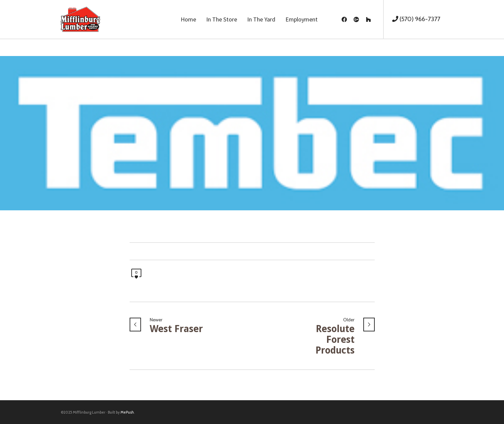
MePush (127, 412)
